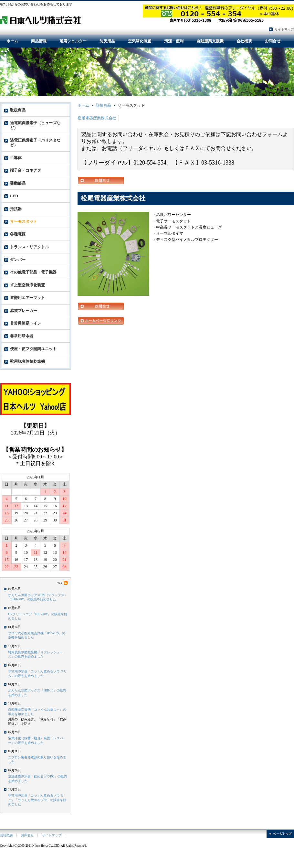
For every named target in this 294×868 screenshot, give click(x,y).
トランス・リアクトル (29, 247)
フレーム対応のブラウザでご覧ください (36, 438)
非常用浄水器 (22, 336)
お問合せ (273, 41)
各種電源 (18, 234)
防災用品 (107, 41)
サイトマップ (284, 29)
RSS (62, 583)
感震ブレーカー (24, 311)
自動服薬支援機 (210, 41)
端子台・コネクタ (26, 170)
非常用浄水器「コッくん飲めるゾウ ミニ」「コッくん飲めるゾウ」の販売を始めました (37, 800)
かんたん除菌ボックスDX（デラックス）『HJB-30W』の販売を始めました (38, 597)
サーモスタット (24, 221)
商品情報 (39, 41)
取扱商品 (103, 105)
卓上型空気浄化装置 (27, 285)
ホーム (12, 41)
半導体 (16, 158)
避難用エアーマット (27, 298)
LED (14, 196)
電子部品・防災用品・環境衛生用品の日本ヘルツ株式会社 (40, 20)
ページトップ (280, 834)
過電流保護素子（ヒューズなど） (35, 125)
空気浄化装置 (140, 41)
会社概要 (244, 41)
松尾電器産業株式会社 (97, 118)
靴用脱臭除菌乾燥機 (27, 361)
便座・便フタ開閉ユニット (33, 349)
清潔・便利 (174, 41)
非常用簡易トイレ (26, 323)
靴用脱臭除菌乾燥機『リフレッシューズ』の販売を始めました (36, 654)
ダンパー (18, 260)
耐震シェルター (73, 41)
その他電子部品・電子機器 (33, 272)
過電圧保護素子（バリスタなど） (35, 143)
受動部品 (18, 183)
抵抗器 (16, 209)
